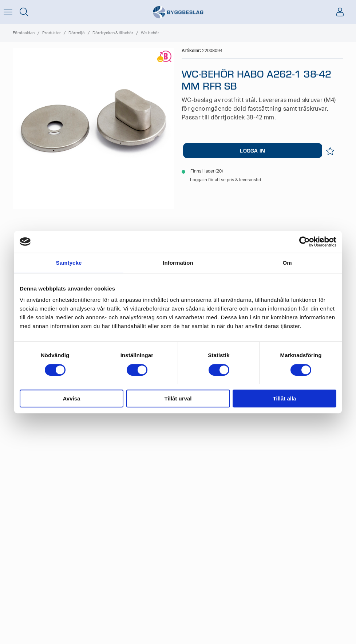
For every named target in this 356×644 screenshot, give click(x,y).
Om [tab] (287, 263)
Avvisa (72, 398)
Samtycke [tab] (69, 263)
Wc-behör (150, 33)
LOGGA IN (252, 150)
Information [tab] (178, 263)
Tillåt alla (285, 398)
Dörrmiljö (77, 33)
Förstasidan (24, 33)
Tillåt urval (178, 398)
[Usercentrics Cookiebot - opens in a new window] (304, 242)
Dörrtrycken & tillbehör (113, 33)
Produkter (52, 33)
